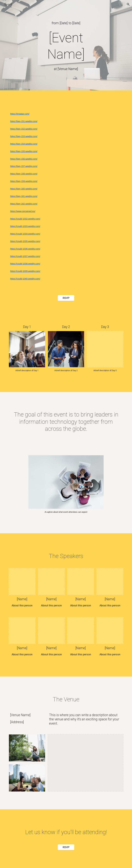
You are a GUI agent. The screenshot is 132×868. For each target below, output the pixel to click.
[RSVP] (66, 298)
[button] (128, 4)
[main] (66, 23)
